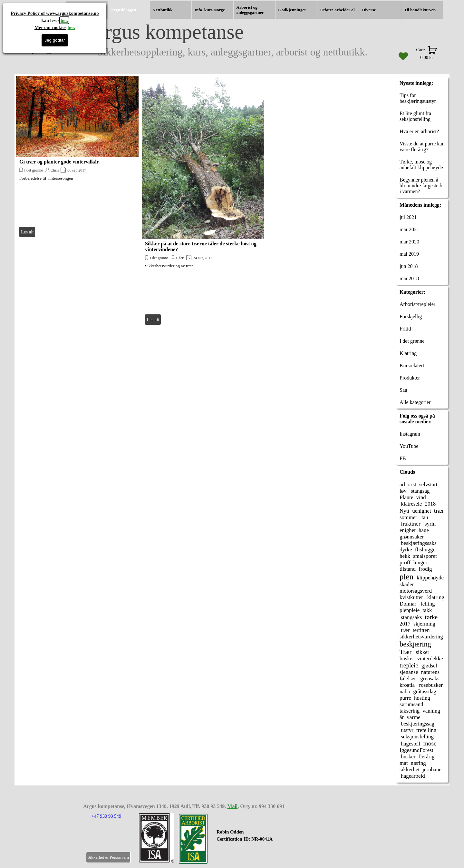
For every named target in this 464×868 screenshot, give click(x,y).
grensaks (429, 679)
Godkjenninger (292, 10)
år (402, 717)
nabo (405, 691)
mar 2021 (409, 229)
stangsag (420, 491)
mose (430, 743)
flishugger (426, 550)
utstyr (406, 730)
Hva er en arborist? (419, 131)
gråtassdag (425, 691)
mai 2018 (409, 278)
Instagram (410, 434)
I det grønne (34, 170)
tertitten (421, 630)
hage (424, 530)
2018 (430, 504)
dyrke (406, 550)
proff (405, 562)
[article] (77, 157)
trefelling (426, 730)
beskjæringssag (417, 724)
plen (406, 577)
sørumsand (411, 704)
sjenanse (409, 672)
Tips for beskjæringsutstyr (418, 98)
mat (404, 763)
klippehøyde (430, 578)
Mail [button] (232, 806)
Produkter (410, 378)
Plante (406, 497)
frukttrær (410, 524)
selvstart (428, 484)
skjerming (424, 624)
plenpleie (410, 610)
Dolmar (408, 604)
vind (421, 497)
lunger (420, 562)
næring (418, 763)
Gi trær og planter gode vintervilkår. (59, 162)
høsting (422, 698)
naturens (430, 672)
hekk (405, 556)
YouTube (409, 446)
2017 (405, 624)
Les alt (27, 232)
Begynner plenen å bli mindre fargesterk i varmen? (421, 186)
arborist (408, 484)
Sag (403, 390)
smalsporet (425, 556)
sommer (408, 517)
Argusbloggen (124, 10)
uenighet (421, 511)
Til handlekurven (420, 10)
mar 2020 (409, 242)
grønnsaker (412, 537)
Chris (55, 170)
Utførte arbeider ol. (338, 10)
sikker (422, 652)
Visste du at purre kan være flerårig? (422, 147)
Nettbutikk (163, 10)
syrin (430, 524)
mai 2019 (409, 254)
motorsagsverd (416, 591)
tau (424, 517)
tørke (431, 617)
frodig (425, 569)
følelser (408, 679)
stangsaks (411, 617)
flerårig (427, 757)
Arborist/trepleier (417, 304)
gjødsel (429, 666)
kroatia (407, 685)
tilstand (408, 569)
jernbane (432, 769)
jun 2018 (409, 266)
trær (439, 511)
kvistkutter (411, 597)
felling (427, 604)
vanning (431, 711)
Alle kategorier (415, 402)
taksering (410, 711)
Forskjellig (411, 316)
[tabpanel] (256, 839)
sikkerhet (410, 769)
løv (403, 491)
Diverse (369, 10)
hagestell (410, 744)
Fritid (405, 329)
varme (413, 717)
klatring (435, 597)
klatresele (411, 504)
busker (407, 659)
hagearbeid (412, 776)
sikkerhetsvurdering (421, 637)
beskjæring (415, 644)
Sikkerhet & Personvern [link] (108, 857)
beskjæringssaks (418, 543)
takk (427, 610)
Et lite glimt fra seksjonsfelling (415, 116)
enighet (408, 530)
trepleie (409, 665)
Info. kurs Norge (210, 10)
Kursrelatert (412, 365)
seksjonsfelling (417, 737)
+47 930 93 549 (106, 816)
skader (407, 584)
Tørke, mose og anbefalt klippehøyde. (422, 165)
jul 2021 (408, 217)
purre (405, 698)
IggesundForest (416, 750)
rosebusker (430, 685)
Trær (406, 652)
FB (403, 458)
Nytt (404, 511)
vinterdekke (430, 659)
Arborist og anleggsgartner (250, 10)
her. (64, 20)
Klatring (408, 353)
